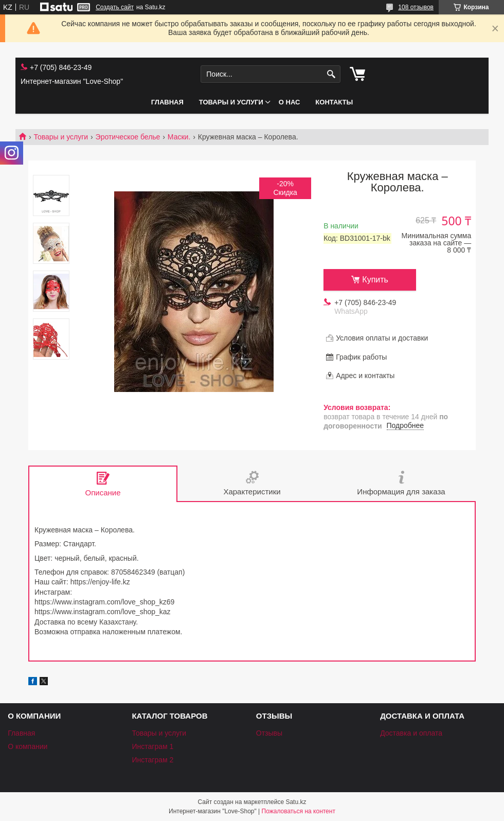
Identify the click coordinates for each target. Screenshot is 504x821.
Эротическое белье (128, 137)
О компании (28, 746)
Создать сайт (115, 7)
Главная (167, 102)
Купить (375, 280)
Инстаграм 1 (152, 746)
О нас (290, 102)
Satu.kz (296, 802)
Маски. (179, 137)
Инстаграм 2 (152, 760)
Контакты (334, 102)
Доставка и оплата (411, 733)
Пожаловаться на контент (299, 811)
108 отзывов (416, 7)
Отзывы (269, 733)
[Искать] (331, 74)
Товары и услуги (231, 102)
